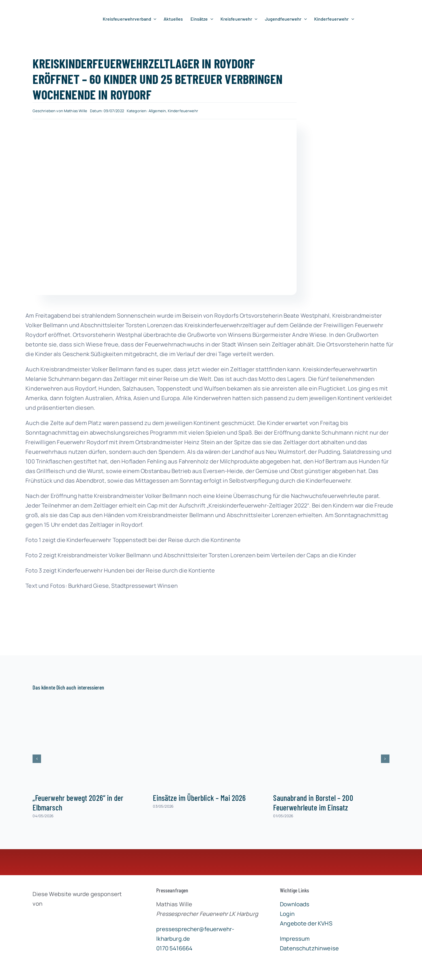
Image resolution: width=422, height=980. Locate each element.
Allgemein (157, 111)
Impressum (295, 939)
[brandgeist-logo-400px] (75, 917)
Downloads (295, 904)
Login (287, 914)
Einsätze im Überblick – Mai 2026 (199, 798)
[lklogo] (44, 8)
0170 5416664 (174, 948)
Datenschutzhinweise (309, 948)
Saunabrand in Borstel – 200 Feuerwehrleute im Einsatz (313, 803)
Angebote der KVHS (306, 923)
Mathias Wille (76, 111)
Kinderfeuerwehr (183, 111)
